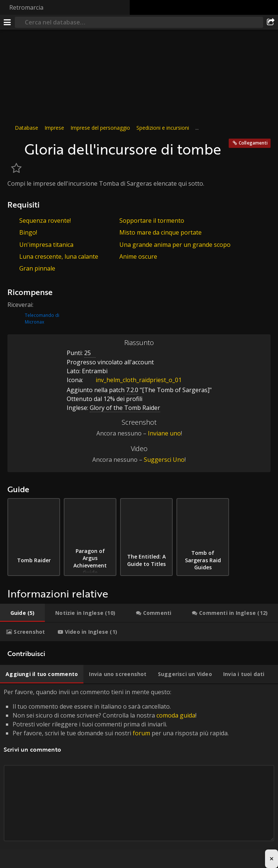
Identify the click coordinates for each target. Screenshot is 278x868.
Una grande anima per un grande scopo (175, 245)
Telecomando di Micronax (42, 319)
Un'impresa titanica (46, 245)
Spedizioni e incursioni (163, 128)
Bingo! (28, 232)
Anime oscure (138, 256)
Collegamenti (253, 143)
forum (141, 733)
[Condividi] (271, 22)
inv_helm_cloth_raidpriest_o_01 (133, 380)
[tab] (22, 613)
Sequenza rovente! (45, 221)
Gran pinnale (37, 268)
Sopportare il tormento (152, 221)
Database (27, 128)
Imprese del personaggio (100, 128)
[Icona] (14, 145)
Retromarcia (26, 7)
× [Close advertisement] (272, 859)
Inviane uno (164, 433)
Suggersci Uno (164, 460)
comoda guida (176, 715)
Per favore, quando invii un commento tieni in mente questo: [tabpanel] (139, 773)
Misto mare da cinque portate (160, 232)
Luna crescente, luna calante (59, 256)
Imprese (54, 128)
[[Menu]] (7, 22)
